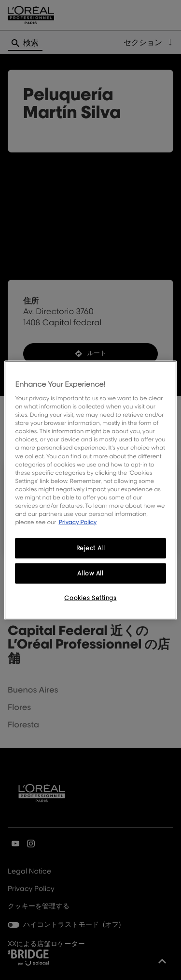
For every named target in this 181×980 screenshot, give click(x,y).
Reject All (91, 548)
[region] (90, 490)
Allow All (90, 573)
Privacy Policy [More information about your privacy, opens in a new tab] (77, 522)
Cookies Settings (90, 598)
